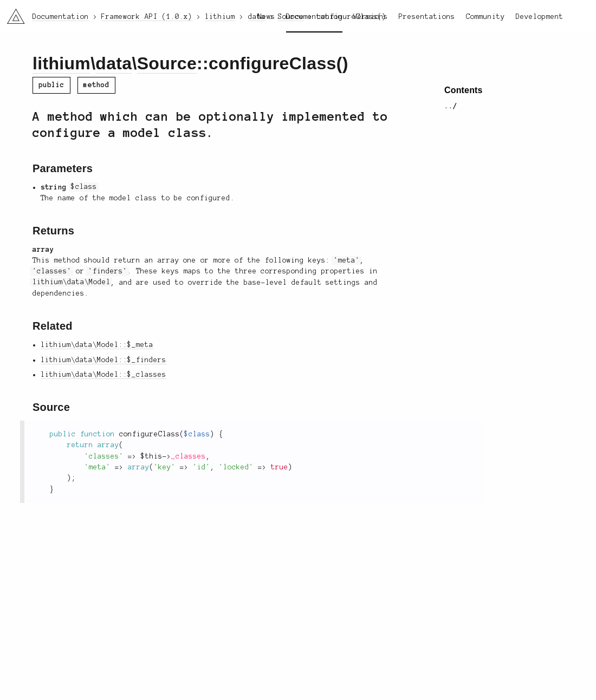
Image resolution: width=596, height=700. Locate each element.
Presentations (427, 17)
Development (540, 17)
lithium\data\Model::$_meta (97, 345)
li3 (12, 13)
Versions (371, 17)
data (114, 63)
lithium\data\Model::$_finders (103, 360)
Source (167, 63)
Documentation (314, 17)
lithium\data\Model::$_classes (103, 375)
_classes (189, 456)
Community (485, 17)
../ (451, 106)
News (267, 17)
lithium (61, 63)
